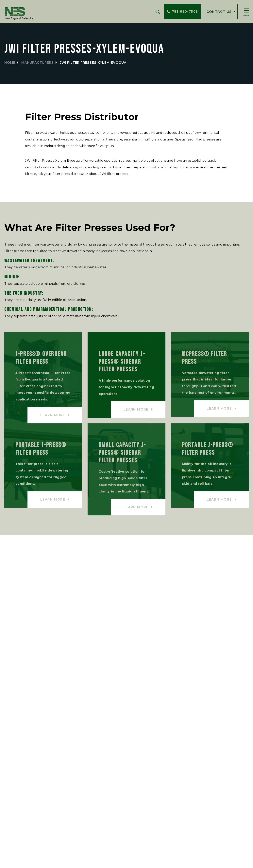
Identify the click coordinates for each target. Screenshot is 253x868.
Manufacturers (37, 63)
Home (10, 63)
